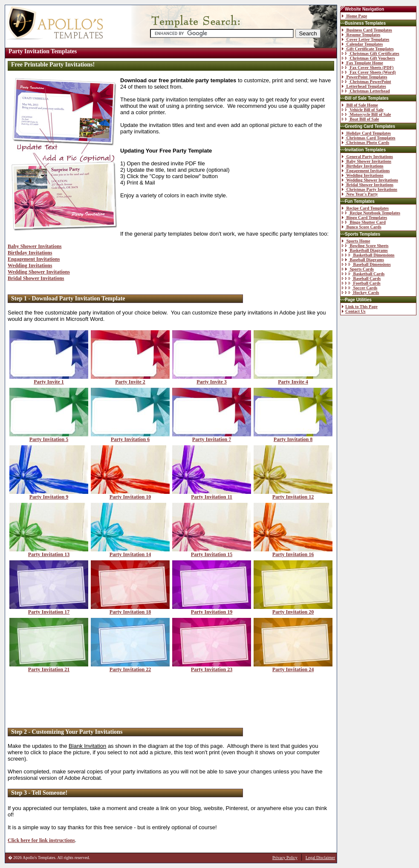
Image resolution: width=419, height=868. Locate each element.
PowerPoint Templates (364, 77)
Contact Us (354, 311)
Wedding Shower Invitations (39, 272)
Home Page (354, 16)
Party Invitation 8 (293, 437)
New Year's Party (360, 194)
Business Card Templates (367, 30)
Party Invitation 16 (293, 552)
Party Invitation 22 (130, 667)
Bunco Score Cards (362, 227)
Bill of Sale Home (360, 105)
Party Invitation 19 (212, 610)
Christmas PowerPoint (366, 82)
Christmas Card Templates (369, 138)
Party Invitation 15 (212, 552)
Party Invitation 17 (49, 610)
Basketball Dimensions (368, 255)
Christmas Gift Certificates (371, 53)
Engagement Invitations (34, 259)
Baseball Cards (361, 278)
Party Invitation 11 (212, 495)
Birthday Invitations (30, 253)
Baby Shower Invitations (35, 246)
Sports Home (356, 241)
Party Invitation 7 (212, 437)
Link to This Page (360, 307)
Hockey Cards (360, 293)
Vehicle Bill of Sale (363, 110)
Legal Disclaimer (320, 858)
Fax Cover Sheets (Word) (369, 72)
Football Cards (361, 283)
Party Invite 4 (293, 379)
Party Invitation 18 (130, 610)
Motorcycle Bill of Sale (366, 114)
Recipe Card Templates (365, 208)
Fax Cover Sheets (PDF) (368, 68)
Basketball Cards (363, 274)
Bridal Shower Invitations (36, 278)
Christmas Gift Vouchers (368, 58)
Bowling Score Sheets (365, 246)
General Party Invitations (367, 157)
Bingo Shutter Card (364, 222)
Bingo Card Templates (364, 218)
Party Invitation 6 (130, 437)
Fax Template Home (363, 63)
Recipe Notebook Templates (371, 213)
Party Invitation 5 (49, 437)
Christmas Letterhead (366, 91)
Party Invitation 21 (49, 667)
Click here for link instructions (41, 840)
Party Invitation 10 (130, 495)
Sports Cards (358, 269)
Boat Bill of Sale (360, 119)
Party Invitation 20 (293, 610)
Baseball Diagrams (363, 260)
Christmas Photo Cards (366, 143)
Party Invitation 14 (130, 552)
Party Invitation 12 (293, 495)
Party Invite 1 (49, 379)
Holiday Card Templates (366, 133)
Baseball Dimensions (366, 264)
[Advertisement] (171, 701)
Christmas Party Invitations (370, 189)
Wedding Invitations (30, 265)
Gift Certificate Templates (368, 49)
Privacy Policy (285, 858)
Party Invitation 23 (212, 667)
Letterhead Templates (364, 86)
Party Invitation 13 (49, 552)
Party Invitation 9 (49, 495)
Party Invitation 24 (293, 667)
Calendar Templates (362, 44)
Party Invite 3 (212, 379)
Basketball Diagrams (365, 250)
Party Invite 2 (130, 379)
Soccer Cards (360, 288)
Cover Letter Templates (366, 39)
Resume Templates (361, 35)
